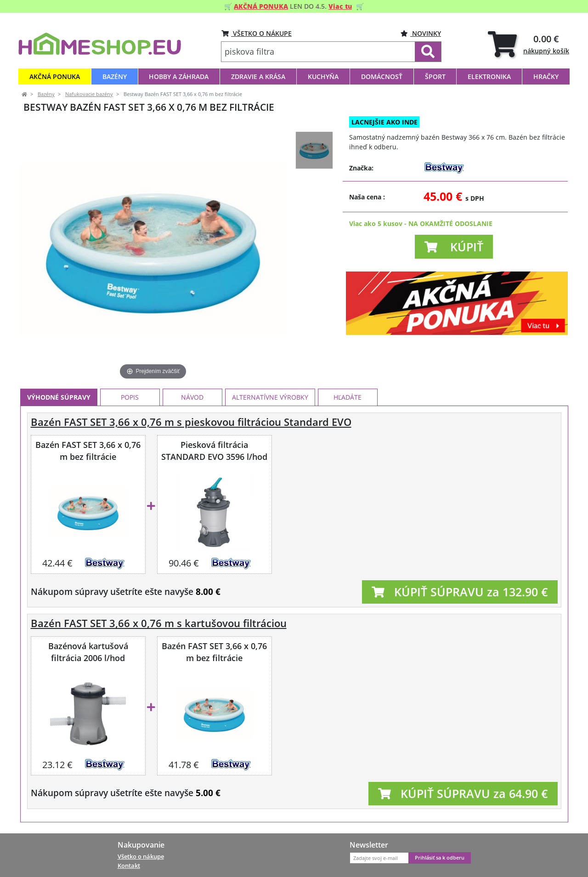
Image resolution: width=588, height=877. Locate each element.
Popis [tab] (130, 397)
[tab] (529, 44)
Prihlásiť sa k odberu (440, 858)
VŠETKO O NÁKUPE (257, 33)
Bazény (46, 94)
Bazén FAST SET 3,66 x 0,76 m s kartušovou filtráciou (159, 623)
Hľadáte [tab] (348, 397)
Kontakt (129, 866)
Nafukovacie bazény (89, 94)
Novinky (421, 33)
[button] (454, 247)
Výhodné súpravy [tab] (59, 397)
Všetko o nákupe (141, 856)
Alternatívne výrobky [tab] (270, 397)
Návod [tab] (192, 397)
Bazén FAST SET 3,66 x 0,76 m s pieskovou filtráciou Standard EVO (191, 422)
